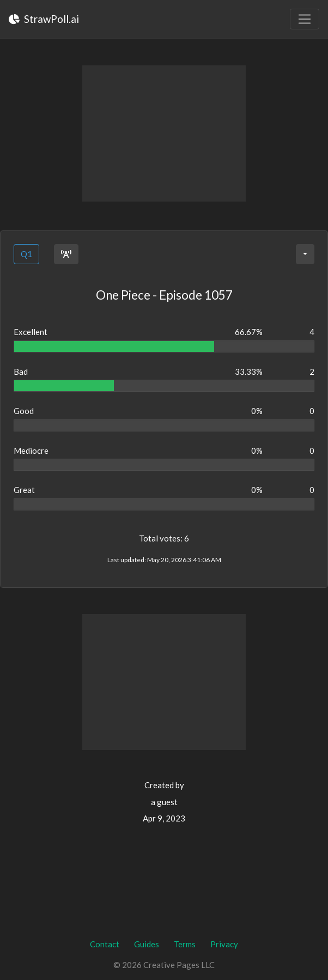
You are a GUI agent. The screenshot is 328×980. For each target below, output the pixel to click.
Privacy (224, 944)
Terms (185, 944)
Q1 (26, 254)
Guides (147, 944)
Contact (105, 944)
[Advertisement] (164, 133)
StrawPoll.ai (44, 19)
